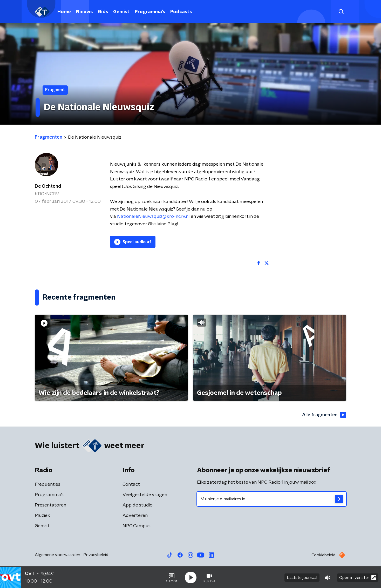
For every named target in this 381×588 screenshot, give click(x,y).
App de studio (138, 505)
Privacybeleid (96, 555)
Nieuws (84, 12)
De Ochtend (48, 186)
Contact (131, 485)
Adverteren (135, 516)
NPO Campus (137, 526)
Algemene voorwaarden (57, 555)
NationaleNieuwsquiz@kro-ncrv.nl (153, 217)
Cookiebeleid (323, 555)
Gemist (121, 12)
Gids (103, 12)
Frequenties (47, 485)
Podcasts (181, 12)
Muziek (42, 516)
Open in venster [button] (358, 577)
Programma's (150, 12)
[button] (172, 577)
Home (64, 12)
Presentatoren (50, 505)
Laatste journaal (302, 577)
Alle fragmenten (324, 415)
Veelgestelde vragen (145, 495)
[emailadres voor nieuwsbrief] (272, 499)
